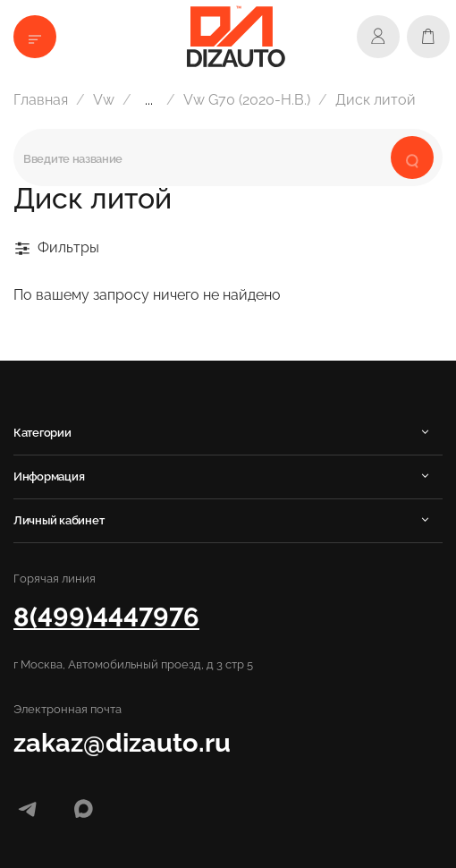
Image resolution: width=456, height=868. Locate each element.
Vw (104, 100)
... (149, 100)
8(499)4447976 (106, 617)
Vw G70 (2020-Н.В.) (247, 100)
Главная (41, 100)
